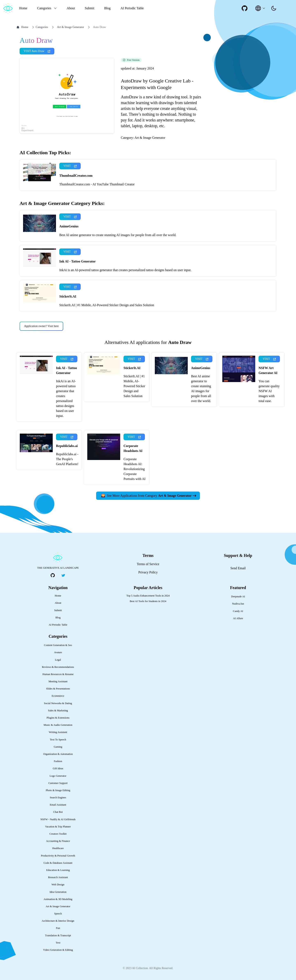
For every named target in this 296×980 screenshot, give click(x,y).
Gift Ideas (58, 768)
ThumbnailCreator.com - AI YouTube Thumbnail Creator (97, 184)
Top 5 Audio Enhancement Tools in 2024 (148, 596)
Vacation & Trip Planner (58, 827)
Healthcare (58, 848)
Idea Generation (58, 892)
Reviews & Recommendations (58, 667)
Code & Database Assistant (58, 863)
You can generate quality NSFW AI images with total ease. (269, 391)
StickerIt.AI (68, 296)
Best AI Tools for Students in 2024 (148, 601)
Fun (58, 928)
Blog (107, 8)
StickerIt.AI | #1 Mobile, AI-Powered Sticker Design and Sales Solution (107, 305)
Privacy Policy (148, 572)
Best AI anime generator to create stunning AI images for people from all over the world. (118, 235)
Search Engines (58, 798)
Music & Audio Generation (58, 725)
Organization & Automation (58, 754)
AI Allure (238, 618)
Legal (58, 660)
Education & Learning (58, 870)
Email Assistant (58, 805)
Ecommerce (58, 696)
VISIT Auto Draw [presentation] (37, 51)
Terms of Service (148, 564)
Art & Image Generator (71, 27)
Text (58, 943)
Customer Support (58, 783)
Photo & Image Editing (58, 790)
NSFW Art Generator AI (268, 370)
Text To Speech (58, 740)
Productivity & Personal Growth (58, 856)
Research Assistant (58, 877)
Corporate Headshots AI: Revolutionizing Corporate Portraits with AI (135, 469)
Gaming (58, 747)
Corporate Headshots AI (133, 448)
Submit (90, 8)
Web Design (58, 885)
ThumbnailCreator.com (76, 176)
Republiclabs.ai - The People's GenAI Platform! (67, 459)
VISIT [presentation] (70, 166)
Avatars (58, 652)
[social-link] (245, 8)
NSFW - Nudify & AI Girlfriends (58, 819)
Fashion (58, 761)
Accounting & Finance (58, 841)
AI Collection (140, 968)
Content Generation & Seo (58, 645)
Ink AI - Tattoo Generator (77, 261)
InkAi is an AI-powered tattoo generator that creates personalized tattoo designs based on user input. (125, 270)
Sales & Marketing (58, 711)
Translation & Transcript (58, 935)
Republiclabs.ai (67, 446)
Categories (39, 27)
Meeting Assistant (58, 681)
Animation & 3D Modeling (58, 899)
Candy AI (238, 611)
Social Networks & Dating (58, 703)
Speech (58, 914)
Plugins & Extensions (58, 718)
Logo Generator (58, 776)
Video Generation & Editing (58, 950)
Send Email (238, 568)
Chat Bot (58, 812)
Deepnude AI (238, 596)
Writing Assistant (58, 732)
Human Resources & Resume (58, 674)
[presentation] (274, 8)
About (71, 8)
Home (23, 8)
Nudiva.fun (238, 604)
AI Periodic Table (132, 8)
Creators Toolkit (58, 834)
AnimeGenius (69, 226)
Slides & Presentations (58, 689)
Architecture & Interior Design (58, 921)
